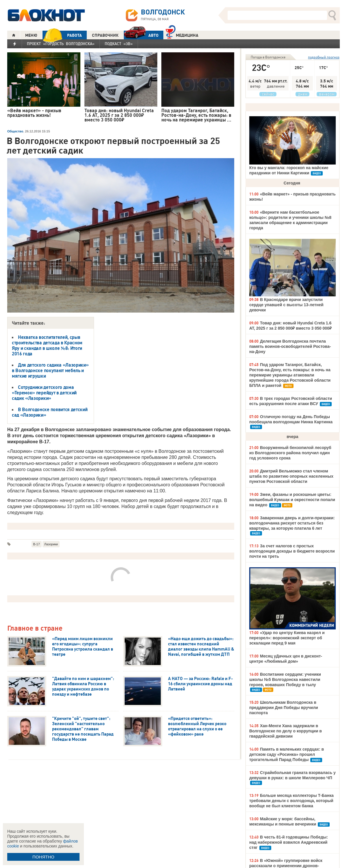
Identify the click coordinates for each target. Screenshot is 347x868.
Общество (15, 131)
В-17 (37, 544)
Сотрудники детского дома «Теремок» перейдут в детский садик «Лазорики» (44, 393)
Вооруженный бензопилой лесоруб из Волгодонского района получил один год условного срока (290, 453)
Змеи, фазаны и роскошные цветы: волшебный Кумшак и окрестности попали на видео (292, 500)
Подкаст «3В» (119, 44)
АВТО (141, 35)
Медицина (182, 35)
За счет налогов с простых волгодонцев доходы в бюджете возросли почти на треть (292, 551)
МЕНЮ (31, 35)
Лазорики (51, 544)
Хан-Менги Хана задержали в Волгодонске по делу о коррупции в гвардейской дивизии (286, 731)
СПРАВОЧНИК (105, 35)
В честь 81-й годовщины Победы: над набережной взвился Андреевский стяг (289, 842)
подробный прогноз (324, 57)
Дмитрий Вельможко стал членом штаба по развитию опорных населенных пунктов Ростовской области (291, 476)
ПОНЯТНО (43, 857)
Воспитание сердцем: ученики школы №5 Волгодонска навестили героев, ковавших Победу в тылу (285, 679)
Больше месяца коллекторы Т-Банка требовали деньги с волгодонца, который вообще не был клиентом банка (291, 801)
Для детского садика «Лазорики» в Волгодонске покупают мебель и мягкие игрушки (50, 370)
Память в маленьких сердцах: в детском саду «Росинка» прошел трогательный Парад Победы (287, 754)
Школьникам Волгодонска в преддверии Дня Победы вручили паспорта (284, 708)
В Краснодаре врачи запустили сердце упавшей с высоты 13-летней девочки (286, 305)
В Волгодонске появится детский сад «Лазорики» (50, 412)
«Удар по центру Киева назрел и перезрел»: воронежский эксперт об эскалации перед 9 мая (287, 638)
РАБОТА (62, 35)
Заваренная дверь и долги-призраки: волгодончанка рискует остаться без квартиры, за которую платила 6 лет (292, 523)
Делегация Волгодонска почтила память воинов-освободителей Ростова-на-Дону (290, 346)
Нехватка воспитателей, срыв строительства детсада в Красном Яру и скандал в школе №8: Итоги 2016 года (47, 345)
